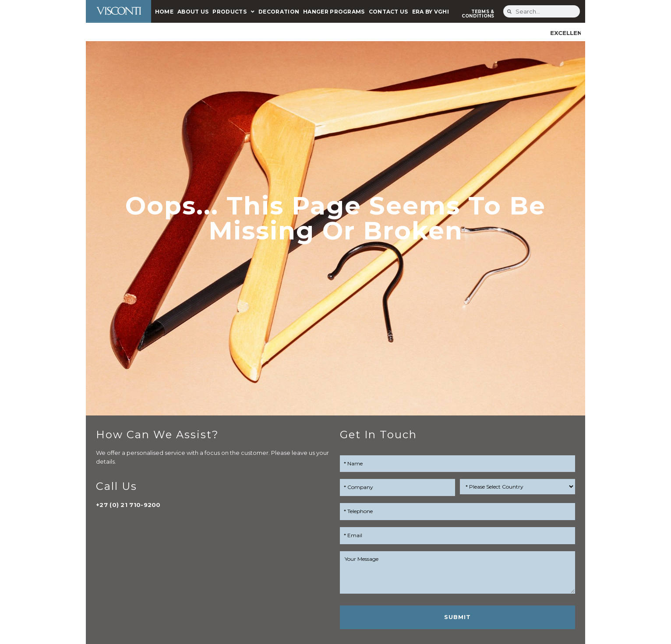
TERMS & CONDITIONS (478, 14)
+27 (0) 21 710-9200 (128, 505)
